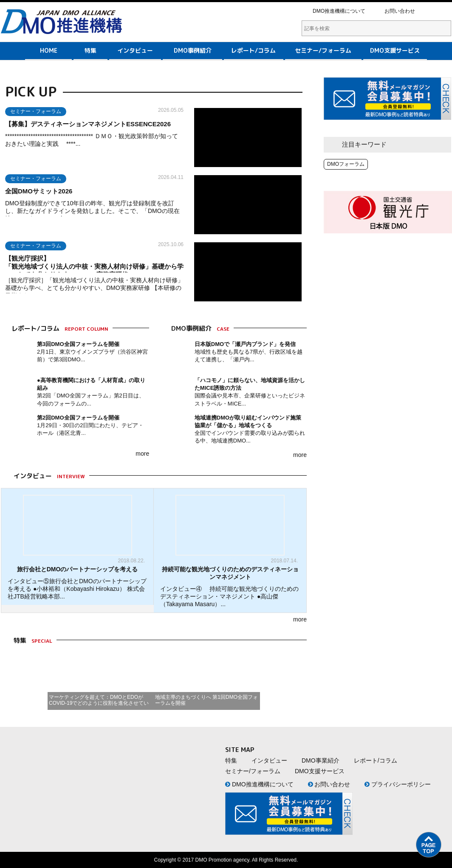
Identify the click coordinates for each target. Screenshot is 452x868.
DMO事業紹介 (321, 760)
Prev (37, 681)
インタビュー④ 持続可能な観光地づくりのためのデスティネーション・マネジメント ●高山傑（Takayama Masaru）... (229, 596)
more (142, 454)
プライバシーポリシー (398, 784)
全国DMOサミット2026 (39, 191)
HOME (49, 50)
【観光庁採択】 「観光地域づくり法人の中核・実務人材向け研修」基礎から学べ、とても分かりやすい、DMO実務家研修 (120, 266)
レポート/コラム (253, 50)
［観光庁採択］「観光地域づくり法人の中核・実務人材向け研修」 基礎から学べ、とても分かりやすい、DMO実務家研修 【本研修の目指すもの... (98, 288)
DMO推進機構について (339, 11)
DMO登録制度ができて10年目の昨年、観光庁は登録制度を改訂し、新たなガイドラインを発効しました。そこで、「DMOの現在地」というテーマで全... (92, 211)
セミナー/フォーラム (323, 50)
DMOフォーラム (346, 164)
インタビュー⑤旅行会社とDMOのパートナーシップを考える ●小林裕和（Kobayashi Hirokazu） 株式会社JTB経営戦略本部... (77, 589)
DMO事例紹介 (193, 50)
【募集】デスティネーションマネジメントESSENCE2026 (88, 124)
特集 (90, 50)
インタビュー (135, 50)
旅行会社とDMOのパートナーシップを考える (78, 569)
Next (272, 681)
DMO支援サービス (395, 50)
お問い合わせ (400, 11)
